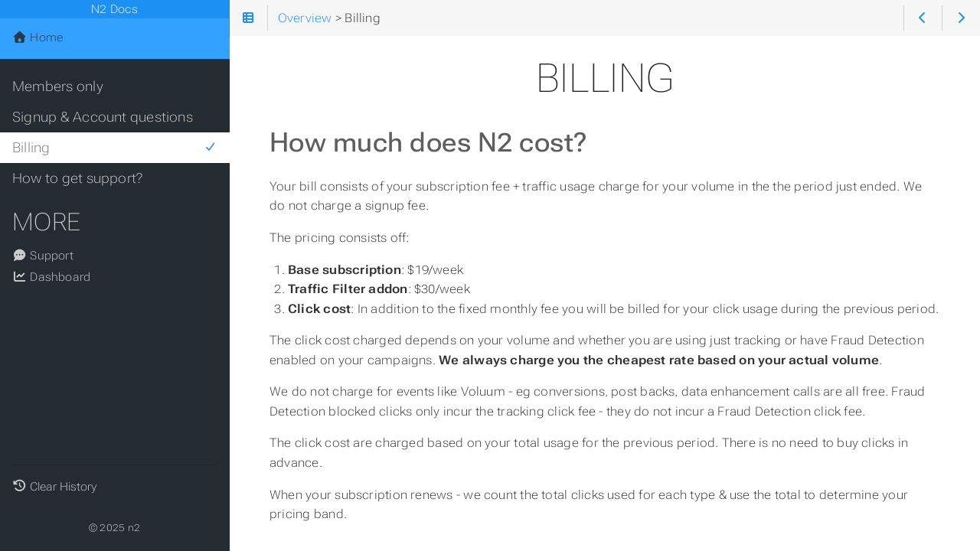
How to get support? (77, 178)
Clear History (63, 487)
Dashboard (51, 277)
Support (43, 256)
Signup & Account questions (103, 117)
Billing (114, 148)
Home (38, 37)
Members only (58, 86)
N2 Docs (114, 9)
